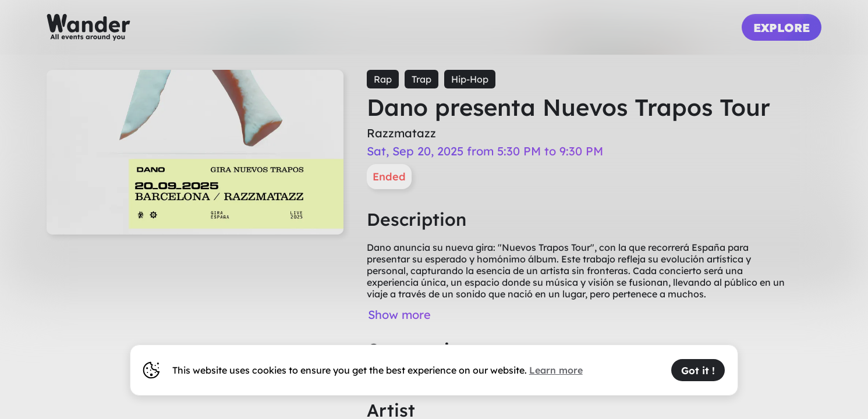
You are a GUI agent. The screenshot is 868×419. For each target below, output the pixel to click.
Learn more (556, 370)
